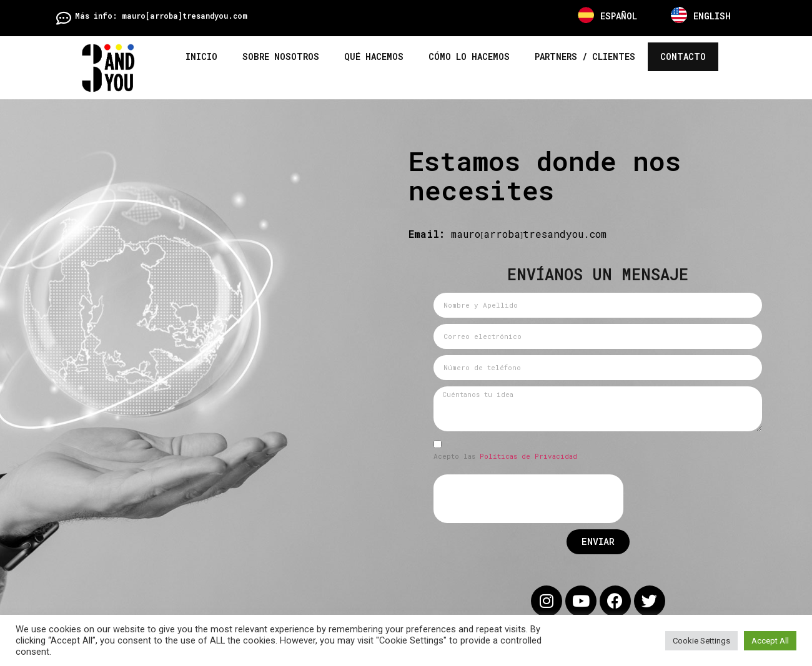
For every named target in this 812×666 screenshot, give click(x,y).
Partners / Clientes (585, 56)
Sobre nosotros (281, 56)
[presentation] (511, 499)
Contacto (683, 56)
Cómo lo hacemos (469, 56)
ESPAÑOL (619, 16)
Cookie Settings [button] (701, 641)
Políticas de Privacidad (511, 456)
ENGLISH (712, 16)
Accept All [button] (770, 641)
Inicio (201, 56)
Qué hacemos (374, 56)
